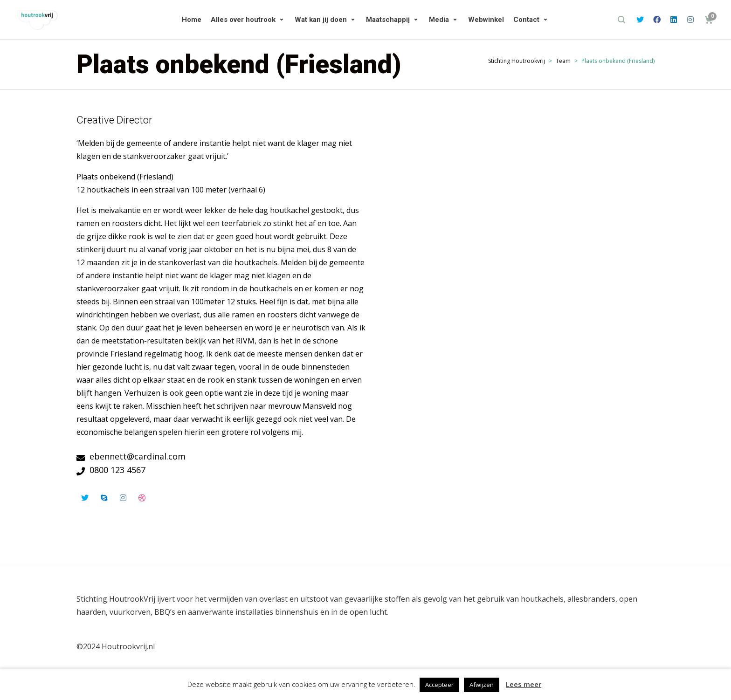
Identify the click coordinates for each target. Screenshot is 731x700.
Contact (526, 20)
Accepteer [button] (439, 685)
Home (192, 20)
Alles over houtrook (243, 20)
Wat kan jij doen (321, 20)
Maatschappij (388, 20)
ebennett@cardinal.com (138, 456)
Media (439, 20)
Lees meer (524, 684)
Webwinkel (486, 20)
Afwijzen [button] (482, 685)
